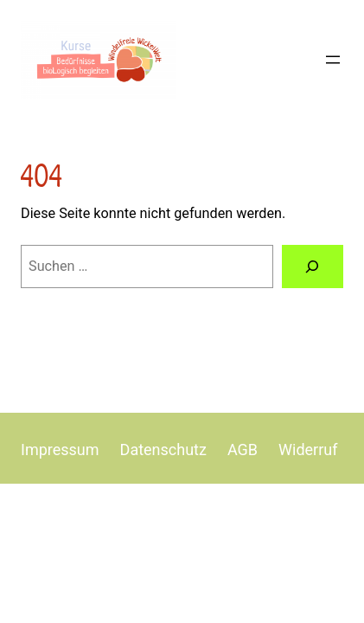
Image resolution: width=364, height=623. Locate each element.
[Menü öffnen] (333, 60)
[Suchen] (313, 267)
